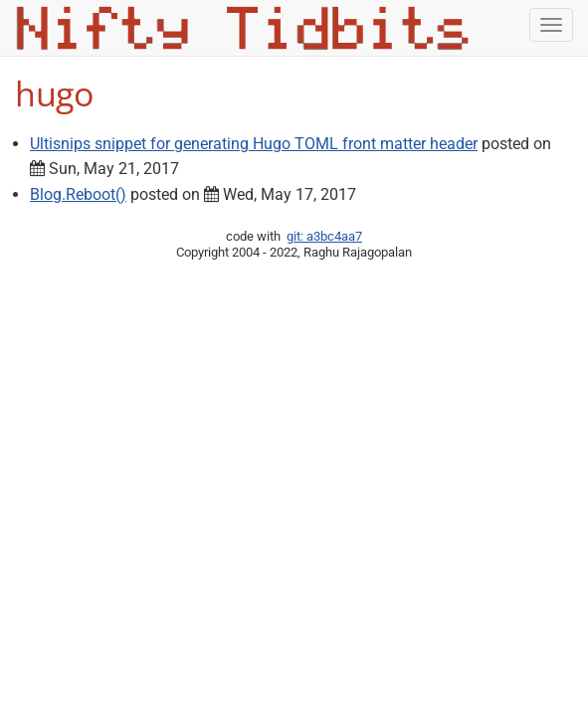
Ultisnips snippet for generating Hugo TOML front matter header (254, 144)
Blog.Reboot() (78, 194)
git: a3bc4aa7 (324, 236)
